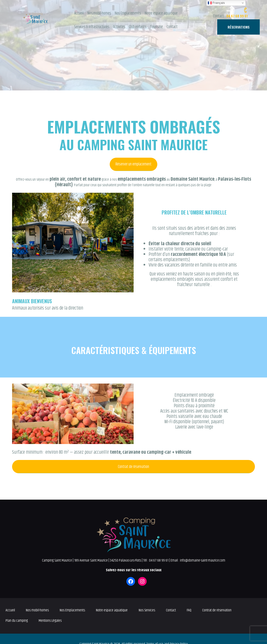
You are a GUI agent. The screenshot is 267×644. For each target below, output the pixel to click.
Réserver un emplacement (133, 164)
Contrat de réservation (133, 467)
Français (216, 3)
